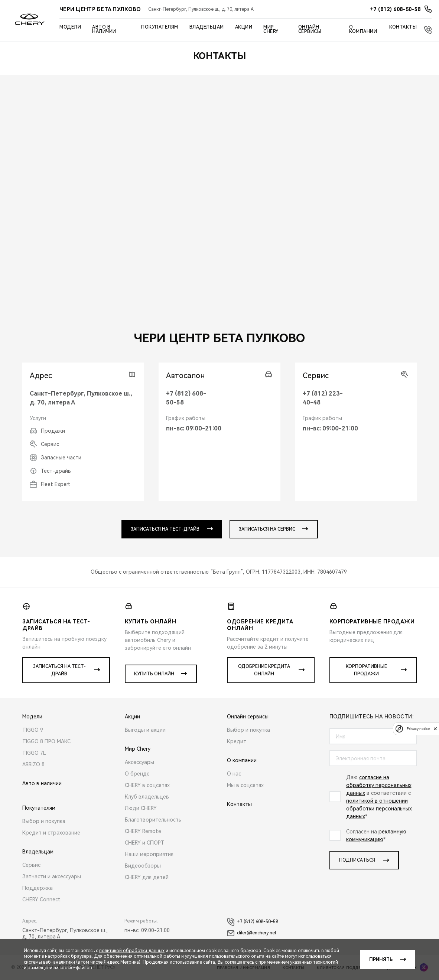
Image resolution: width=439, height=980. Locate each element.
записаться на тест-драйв (165, 529)
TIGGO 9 (33, 730)
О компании (363, 29)
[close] (435, 729)
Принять (381, 960)
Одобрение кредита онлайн (264, 670)
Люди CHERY (141, 808)
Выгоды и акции (145, 730)
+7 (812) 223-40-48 (323, 398)
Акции (244, 27)
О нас (234, 774)
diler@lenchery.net (252, 933)
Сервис (31, 865)
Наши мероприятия (149, 854)
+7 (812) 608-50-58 (186, 398)
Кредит (237, 741)
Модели (70, 27)
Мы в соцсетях (245, 785)
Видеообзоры (143, 866)
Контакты (403, 27)
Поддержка (38, 888)
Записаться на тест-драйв (59, 670)
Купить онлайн (154, 674)
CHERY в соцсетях (147, 785)
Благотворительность (153, 820)
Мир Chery (271, 29)
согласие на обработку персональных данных (379, 785)
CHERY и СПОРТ (145, 843)
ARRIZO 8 (33, 764)
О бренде (137, 774)
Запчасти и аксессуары (52, 876)
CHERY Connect (41, 899)
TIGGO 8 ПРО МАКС (46, 741)
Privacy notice (418, 729)
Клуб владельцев (147, 797)
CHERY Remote (143, 831)
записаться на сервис (267, 529)
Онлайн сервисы (310, 29)
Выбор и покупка (44, 821)
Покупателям (160, 27)
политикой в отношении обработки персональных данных (379, 809)
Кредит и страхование (51, 833)
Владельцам (207, 27)
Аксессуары (139, 762)
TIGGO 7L (34, 753)
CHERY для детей (147, 877)
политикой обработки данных (132, 951)
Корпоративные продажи (366, 670)
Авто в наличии (104, 29)
